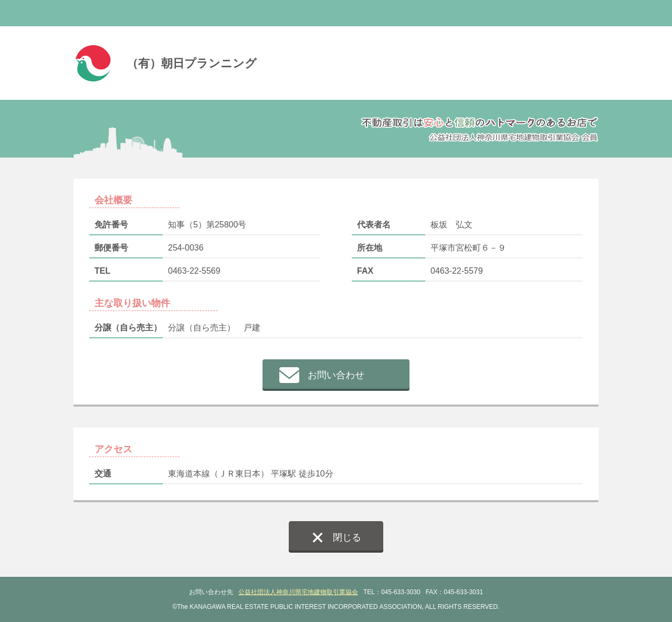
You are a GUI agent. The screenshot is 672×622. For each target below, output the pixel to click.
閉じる (347, 537)
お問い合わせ (336, 375)
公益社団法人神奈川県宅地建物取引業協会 (298, 592)
